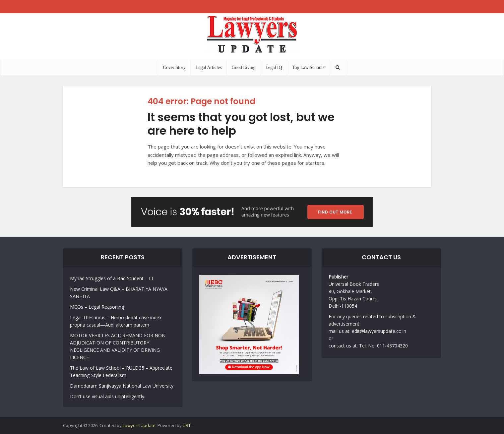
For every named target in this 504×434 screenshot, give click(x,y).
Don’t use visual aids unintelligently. (108, 396)
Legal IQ (274, 67)
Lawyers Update (139, 425)
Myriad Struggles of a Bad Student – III (111, 278)
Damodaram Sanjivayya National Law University (122, 386)
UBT (187, 425)
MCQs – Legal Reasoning (97, 307)
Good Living (244, 67)
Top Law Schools (308, 67)
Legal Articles (209, 67)
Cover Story (174, 67)
